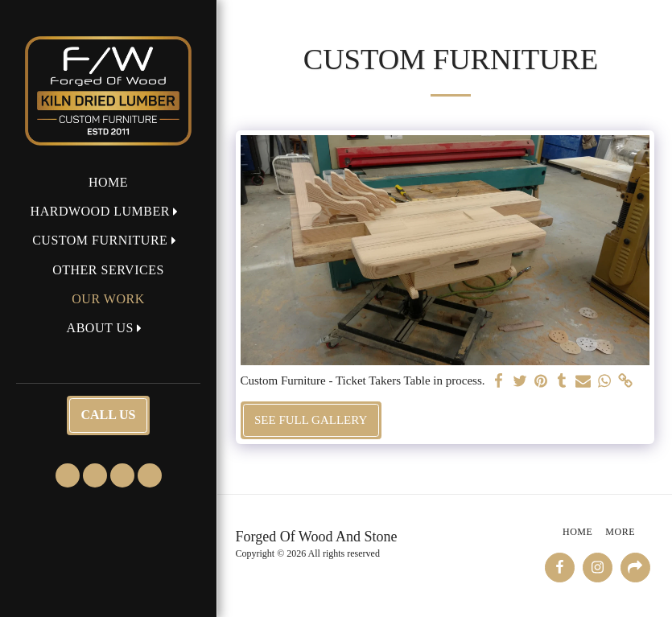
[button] (109, 211)
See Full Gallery (311, 420)
